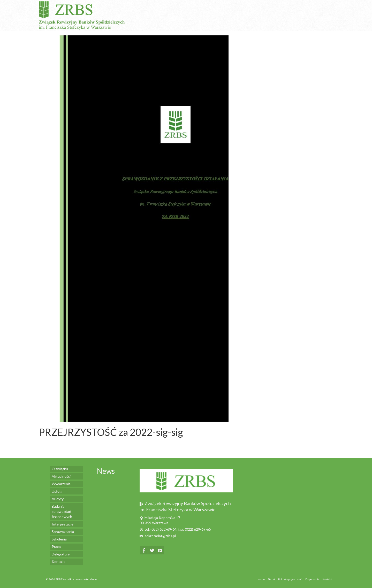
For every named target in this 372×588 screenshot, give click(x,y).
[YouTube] (160, 550)
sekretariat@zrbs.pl (158, 536)
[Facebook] (144, 550)
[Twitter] (152, 550)
